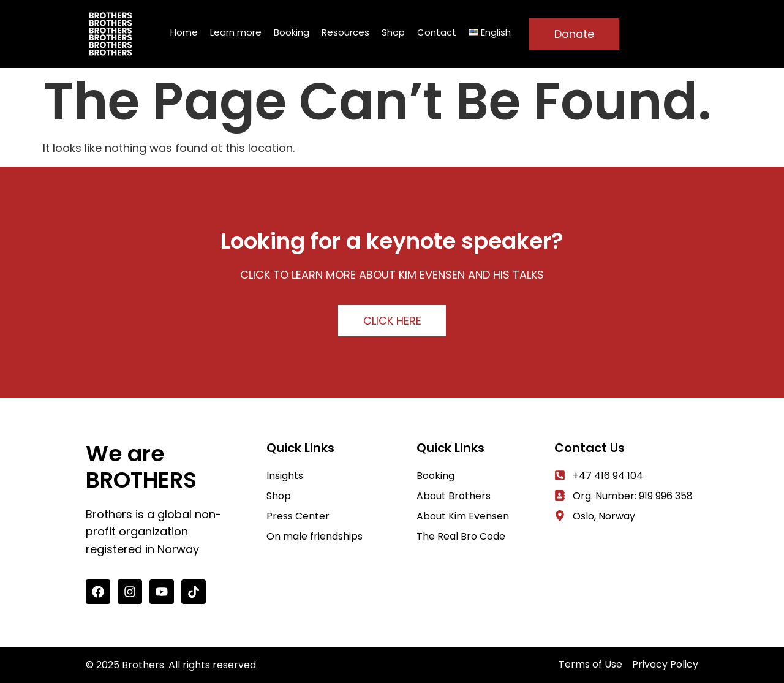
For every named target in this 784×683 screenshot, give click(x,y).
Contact (437, 32)
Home (184, 32)
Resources (345, 32)
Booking (292, 32)
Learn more (236, 32)
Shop (393, 32)
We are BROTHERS (141, 467)
